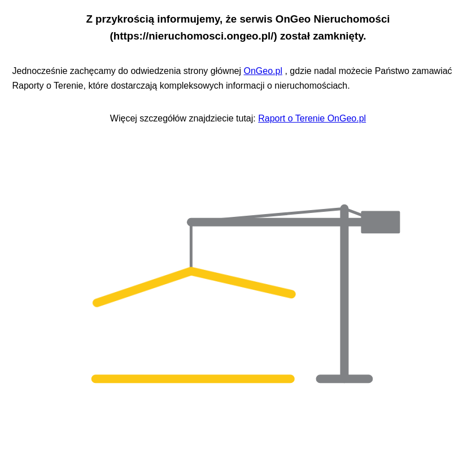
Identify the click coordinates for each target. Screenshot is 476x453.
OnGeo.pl (263, 71)
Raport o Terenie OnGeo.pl (312, 118)
